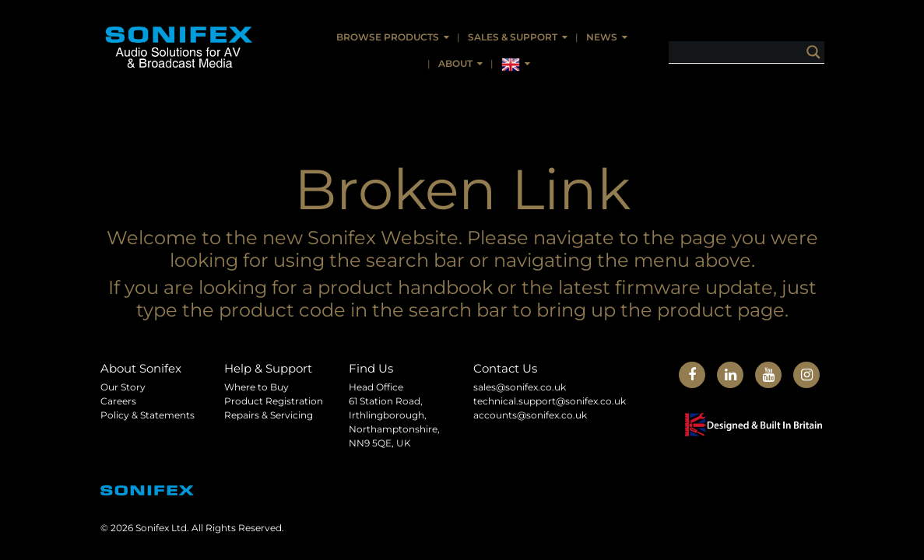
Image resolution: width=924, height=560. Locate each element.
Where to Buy (256, 387)
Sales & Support (513, 37)
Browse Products (388, 37)
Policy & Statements (148, 415)
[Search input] (758, 52)
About (455, 63)
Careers (118, 401)
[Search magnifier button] (813, 52)
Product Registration (274, 401)
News (602, 37)
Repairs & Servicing (269, 415)
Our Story (123, 387)
